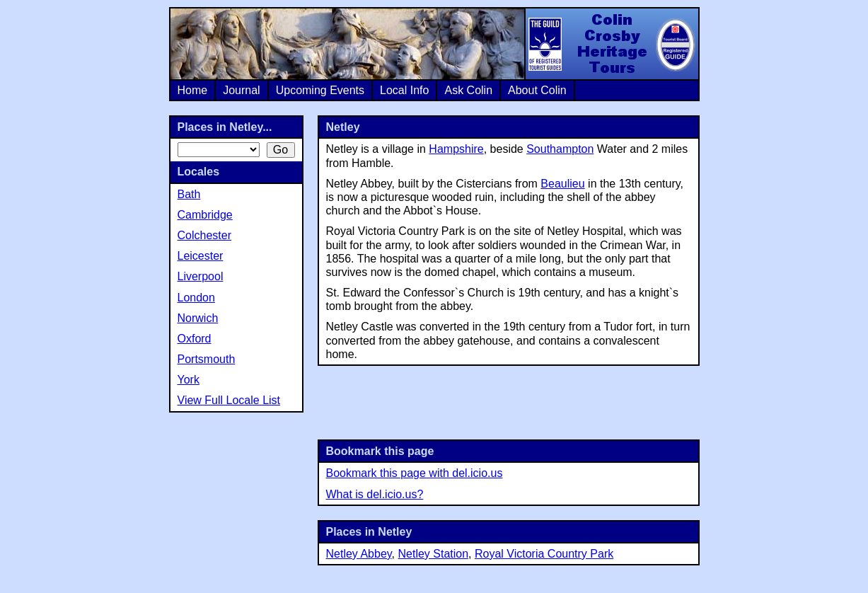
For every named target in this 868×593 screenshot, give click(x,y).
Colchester (204, 235)
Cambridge (205, 215)
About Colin (537, 90)
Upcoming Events (320, 90)
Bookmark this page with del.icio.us (415, 473)
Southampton (560, 149)
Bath (189, 194)
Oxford (195, 339)
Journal (241, 90)
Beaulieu (562, 184)
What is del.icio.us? (375, 494)
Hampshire (456, 149)
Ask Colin (468, 90)
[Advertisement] (509, 401)
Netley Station (433, 554)
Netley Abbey (359, 554)
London (196, 298)
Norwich (198, 318)
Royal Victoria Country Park (544, 554)
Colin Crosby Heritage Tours (611, 44)
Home (193, 90)
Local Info (404, 90)
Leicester (201, 256)
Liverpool (201, 276)
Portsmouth (207, 359)
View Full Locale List (229, 400)
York (189, 380)
